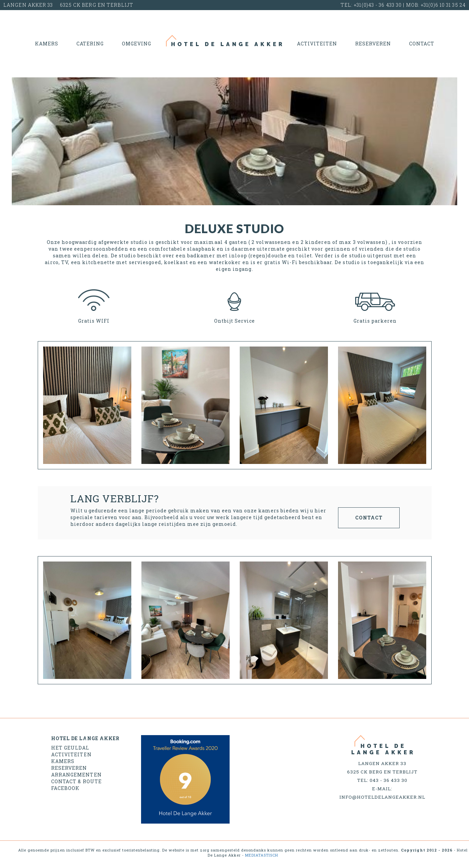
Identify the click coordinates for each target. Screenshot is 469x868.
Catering (90, 44)
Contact (422, 44)
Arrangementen (76, 775)
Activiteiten (317, 44)
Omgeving (137, 44)
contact (369, 518)
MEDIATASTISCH (262, 855)
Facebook (65, 788)
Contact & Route (77, 781)
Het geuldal (70, 748)
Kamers (47, 44)
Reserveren (373, 44)
